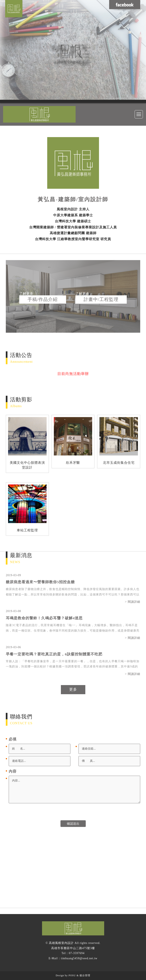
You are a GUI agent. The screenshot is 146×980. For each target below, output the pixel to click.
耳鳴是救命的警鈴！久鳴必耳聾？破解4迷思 (44, 618)
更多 (73, 689)
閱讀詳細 (134, 602)
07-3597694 (77, 953)
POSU (72, 975)
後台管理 (85, 975)
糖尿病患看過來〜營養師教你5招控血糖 (40, 582)
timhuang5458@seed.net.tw (79, 958)
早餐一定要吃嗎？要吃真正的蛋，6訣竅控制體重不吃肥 (54, 654)
